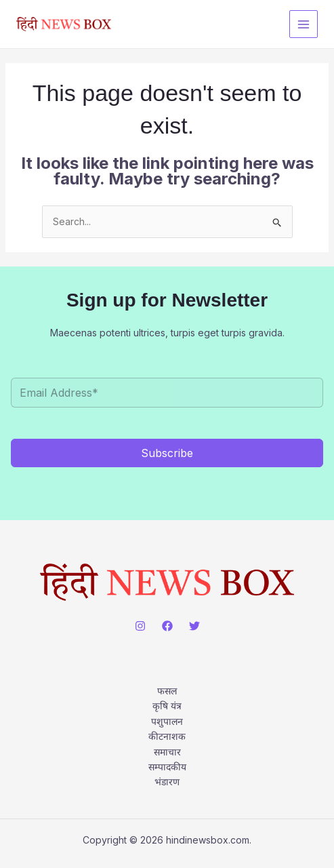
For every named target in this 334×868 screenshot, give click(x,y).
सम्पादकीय (167, 767)
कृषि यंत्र (167, 706)
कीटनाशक (167, 736)
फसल (167, 691)
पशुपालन (167, 721)
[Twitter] (194, 626)
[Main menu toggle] (304, 24)
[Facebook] (167, 626)
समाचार (167, 752)
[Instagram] (140, 626)
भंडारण (167, 782)
